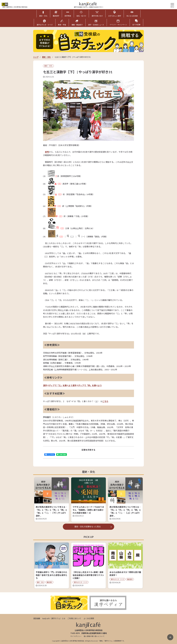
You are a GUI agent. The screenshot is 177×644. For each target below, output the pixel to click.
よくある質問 (89, 618)
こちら (105, 401)
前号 (47, 152)
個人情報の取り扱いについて (94, 636)
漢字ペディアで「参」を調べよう (87, 385)
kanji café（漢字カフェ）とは (54, 618)
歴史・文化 (46, 57)
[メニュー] (172, 5)
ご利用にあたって (74, 618)
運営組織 (37, 618)
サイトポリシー (76, 636)
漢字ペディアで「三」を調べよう (58, 385)
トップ (36, 57)
